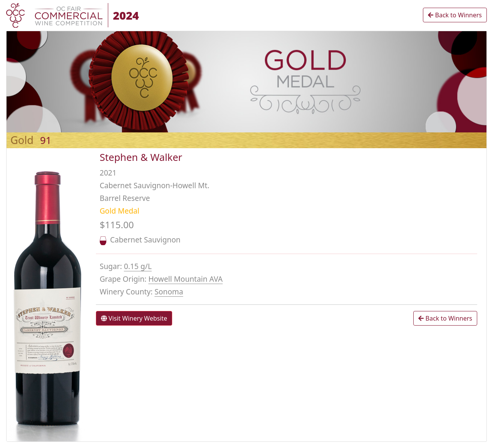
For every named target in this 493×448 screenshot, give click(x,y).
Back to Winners (455, 15)
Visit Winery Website (134, 318)
